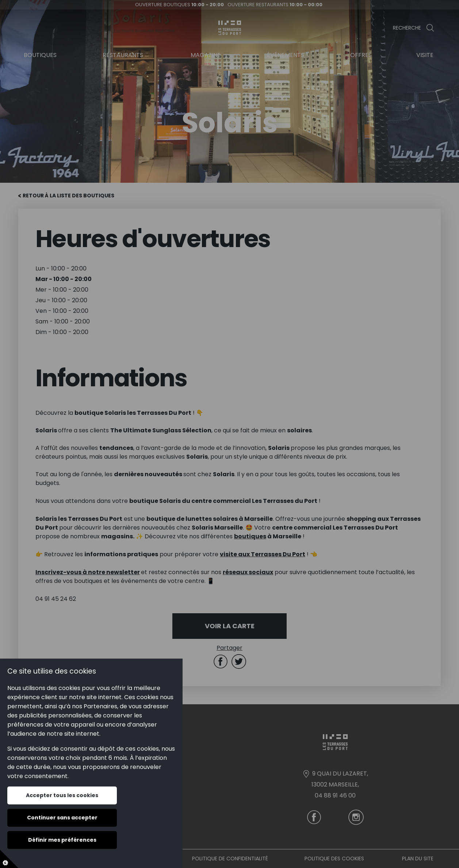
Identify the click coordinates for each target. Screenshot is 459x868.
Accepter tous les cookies (62, 795)
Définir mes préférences (62, 840)
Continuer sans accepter (62, 818)
